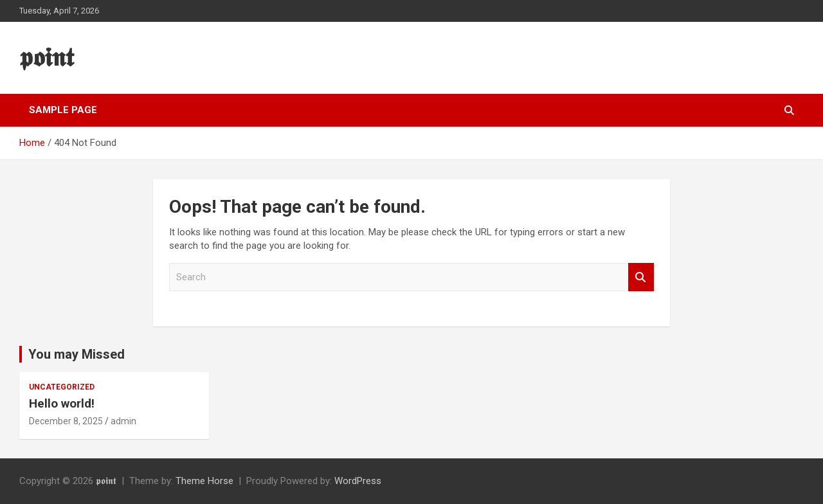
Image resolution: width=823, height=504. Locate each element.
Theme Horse (204, 481)
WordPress (358, 481)
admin (123, 421)
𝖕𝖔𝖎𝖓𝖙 (46, 58)
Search (641, 277)
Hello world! (62, 403)
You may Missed (77, 354)
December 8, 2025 (66, 421)
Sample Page (63, 110)
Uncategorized (62, 387)
